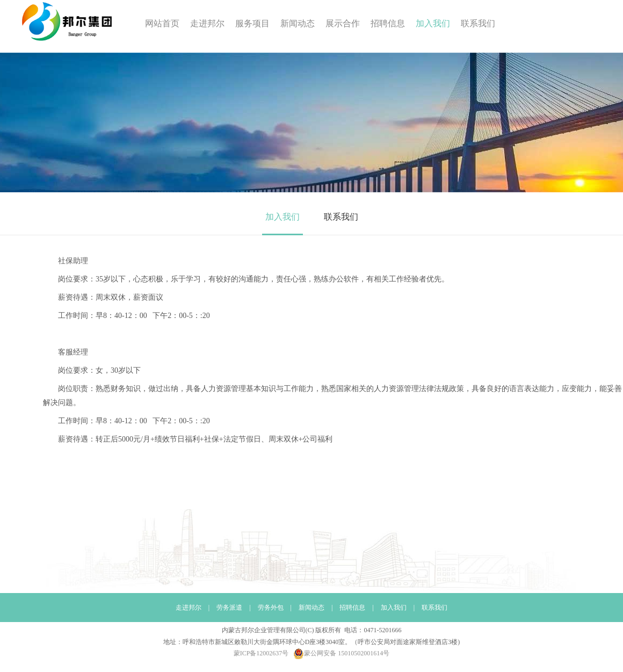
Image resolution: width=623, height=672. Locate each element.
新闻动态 (298, 23)
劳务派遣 (229, 608)
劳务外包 (271, 608)
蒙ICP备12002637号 (261, 653)
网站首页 (162, 23)
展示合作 (343, 23)
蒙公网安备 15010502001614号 (341, 653)
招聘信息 (388, 23)
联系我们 (478, 23)
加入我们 (433, 23)
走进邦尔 (207, 23)
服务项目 (252, 23)
